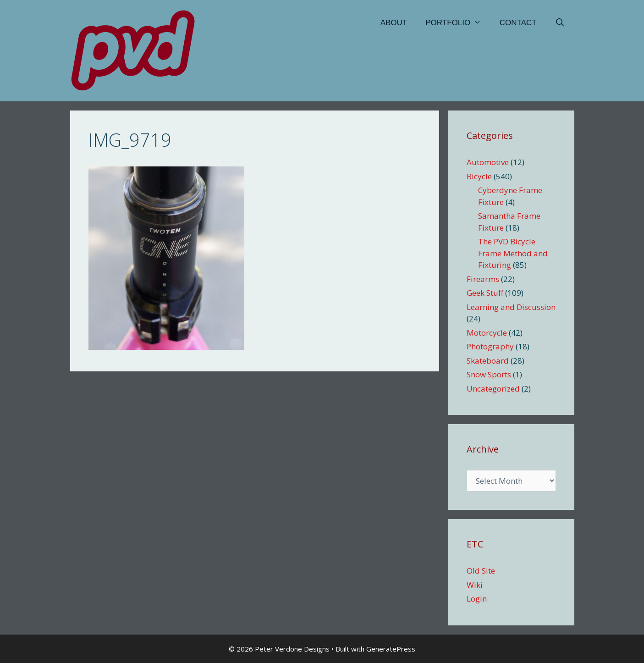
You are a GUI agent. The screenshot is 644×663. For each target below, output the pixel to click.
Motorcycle (487, 333)
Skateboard (488, 361)
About (394, 23)
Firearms (483, 279)
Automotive (488, 162)
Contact (518, 23)
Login (477, 599)
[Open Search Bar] (560, 23)
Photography (490, 346)
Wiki (475, 585)
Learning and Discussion (511, 307)
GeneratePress (391, 649)
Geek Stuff (485, 293)
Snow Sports (489, 374)
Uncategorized (493, 389)
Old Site (481, 571)
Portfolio (458, 23)
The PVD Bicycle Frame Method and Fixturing (513, 253)
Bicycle (479, 176)
